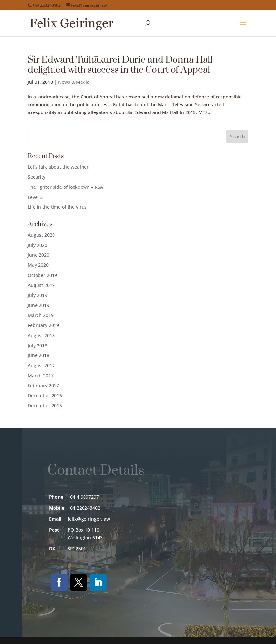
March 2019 (41, 315)
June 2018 (38, 355)
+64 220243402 (46, 5)
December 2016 (45, 395)
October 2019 (42, 275)
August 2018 (41, 335)
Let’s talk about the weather (58, 167)
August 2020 (41, 235)
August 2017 (41, 365)
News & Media (74, 82)
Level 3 (35, 197)
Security (37, 177)
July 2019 (38, 295)
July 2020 (38, 245)
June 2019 (38, 305)
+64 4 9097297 (83, 497)
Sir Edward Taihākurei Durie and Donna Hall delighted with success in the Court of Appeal (120, 65)
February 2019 (43, 325)
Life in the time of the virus (57, 207)
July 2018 (38, 345)
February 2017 (43, 386)
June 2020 (38, 255)
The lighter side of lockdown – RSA (65, 187)
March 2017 (41, 375)
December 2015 (45, 405)
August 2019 (41, 285)
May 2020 (38, 265)
